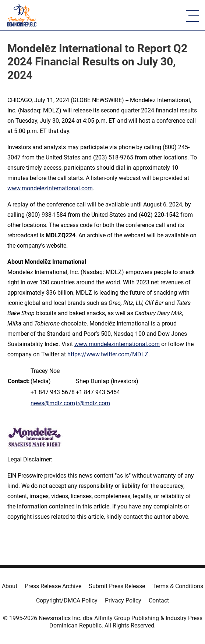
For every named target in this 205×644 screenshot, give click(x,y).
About (10, 586)
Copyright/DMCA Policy (67, 600)
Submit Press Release (117, 586)
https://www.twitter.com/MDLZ (108, 354)
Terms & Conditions (178, 586)
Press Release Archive (53, 586)
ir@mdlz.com (93, 403)
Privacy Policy (123, 600)
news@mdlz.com (53, 403)
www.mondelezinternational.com (50, 188)
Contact (159, 600)
